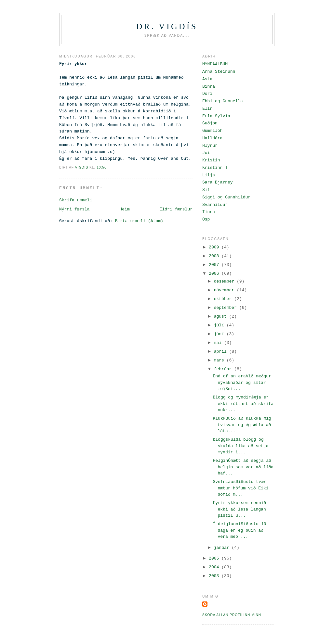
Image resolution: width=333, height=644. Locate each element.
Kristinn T (215, 168)
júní (220, 334)
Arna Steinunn (219, 72)
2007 (215, 265)
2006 (215, 274)
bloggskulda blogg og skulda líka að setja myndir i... (240, 446)
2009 (215, 247)
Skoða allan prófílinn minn (232, 615)
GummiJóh (212, 131)
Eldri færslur (176, 209)
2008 (215, 256)
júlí (220, 325)
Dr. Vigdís (167, 26)
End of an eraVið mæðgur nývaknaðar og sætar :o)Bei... (242, 383)
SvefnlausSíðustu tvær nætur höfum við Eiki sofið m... (240, 488)
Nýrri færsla (74, 209)
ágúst (222, 316)
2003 (215, 576)
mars (220, 360)
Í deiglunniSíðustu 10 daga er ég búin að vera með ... (239, 530)
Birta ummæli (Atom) (139, 221)
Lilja (209, 175)
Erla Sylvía (216, 116)
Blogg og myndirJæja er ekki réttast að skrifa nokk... (243, 404)
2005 (215, 558)
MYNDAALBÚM (215, 64)
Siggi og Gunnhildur (226, 197)
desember (225, 281)
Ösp (206, 219)
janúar (223, 548)
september (227, 308)
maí (219, 343)
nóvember (225, 290)
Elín (207, 109)
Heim (124, 209)
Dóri (207, 94)
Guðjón (210, 123)
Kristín (211, 160)
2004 (215, 567)
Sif (206, 190)
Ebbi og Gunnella (223, 101)
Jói (206, 153)
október (224, 299)
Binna (209, 87)
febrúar (224, 369)
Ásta (207, 79)
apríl (222, 352)
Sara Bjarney (218, 182)
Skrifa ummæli (76, 200)
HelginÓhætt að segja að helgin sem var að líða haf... (243, 467)
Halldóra (212, 138)
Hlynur (210, 146)
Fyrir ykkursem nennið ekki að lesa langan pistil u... (239, 509)
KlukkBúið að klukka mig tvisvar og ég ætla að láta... (242, 425)
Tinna (209, 212)
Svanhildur (215, 205)
